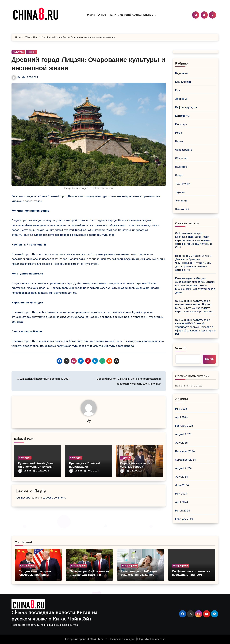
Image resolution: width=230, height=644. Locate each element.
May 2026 (181, 409)
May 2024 (181, 494)
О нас (102, 15)
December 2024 (185, 451)
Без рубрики (183, 82)
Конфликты (182, 116)
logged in (36, 498)
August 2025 (183, 434)
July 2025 (181, 443)
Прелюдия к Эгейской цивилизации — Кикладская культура (85, 467)
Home (91, 15)
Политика (181, 167)
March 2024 (183, 511)
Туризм (32, 52)
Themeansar (157, 639)
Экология (181, 201)
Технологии (183, 184)
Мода (179, 133)
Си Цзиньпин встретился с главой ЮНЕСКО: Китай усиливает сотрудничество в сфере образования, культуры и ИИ (195, 327)
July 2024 (182, 477)
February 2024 (184, 519)
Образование (184, 150)
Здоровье (181, 99)
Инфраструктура (186, 107)
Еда (178, 90)
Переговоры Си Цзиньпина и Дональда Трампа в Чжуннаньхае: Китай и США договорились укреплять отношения (193, 263)
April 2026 (182, 417)
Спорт (179, 175)
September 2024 (186, 460)
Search (181, 348)
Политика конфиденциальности (133, 15)
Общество (182, 158)
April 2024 (182, 502)
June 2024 (182, 485)
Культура (18, 52)
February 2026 (184, 426)
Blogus (142, 639)
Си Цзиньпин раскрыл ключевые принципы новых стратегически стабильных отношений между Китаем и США (194, 240)
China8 (25, 471)
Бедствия (182, 73)
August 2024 (183, 468)
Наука (179, 141)
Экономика (182, 209)
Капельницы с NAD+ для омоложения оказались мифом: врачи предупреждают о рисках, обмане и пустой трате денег (195, 285)
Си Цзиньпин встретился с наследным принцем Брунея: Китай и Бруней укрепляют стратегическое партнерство (194, 306)
